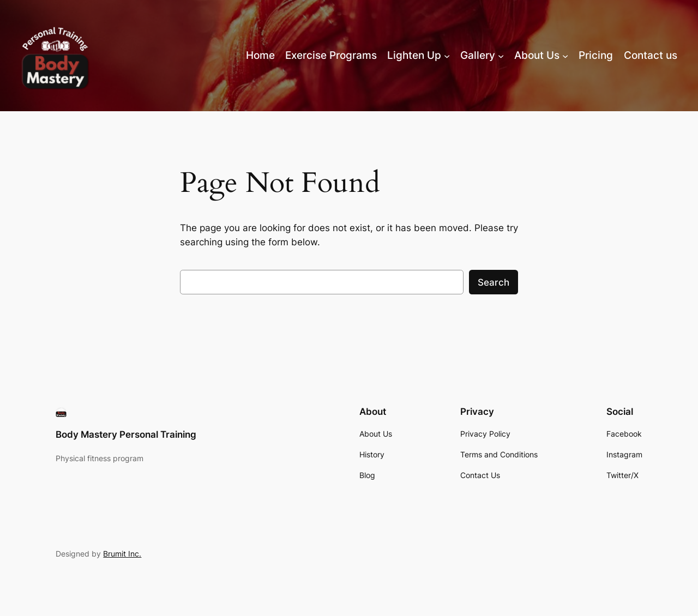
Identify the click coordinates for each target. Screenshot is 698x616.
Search (494, 282)
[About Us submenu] (565, 55)
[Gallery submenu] (501, 55)
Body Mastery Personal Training (126, 434)
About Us (537, 55)
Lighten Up (414, 55)
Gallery (478, 55)
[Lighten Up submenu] (447, 55)
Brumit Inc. (122, 554)
